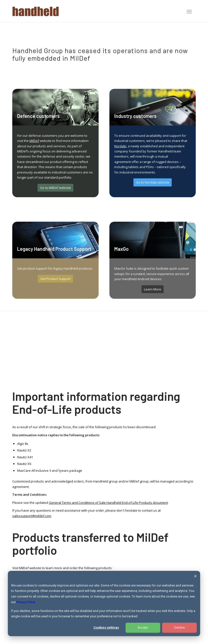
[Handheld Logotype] (36, 11)
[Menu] (189, 11)
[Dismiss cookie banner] (195, 577)
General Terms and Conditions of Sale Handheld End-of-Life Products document (108, 503)
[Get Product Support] (55, 279)
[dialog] (104, 604)
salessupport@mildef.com (32, 516)
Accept (143, 627)
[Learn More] (153, 289)
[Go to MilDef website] (55, 188)
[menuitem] (189, 12)
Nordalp (120, 146)
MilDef (34, 141)
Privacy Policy (26, 602)
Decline (179, 627)
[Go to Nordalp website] (153, 182)
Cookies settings (106, 627)
